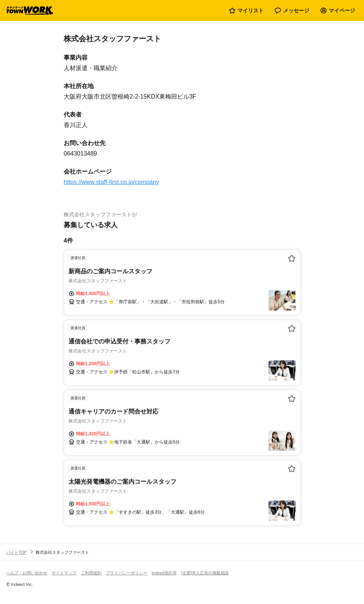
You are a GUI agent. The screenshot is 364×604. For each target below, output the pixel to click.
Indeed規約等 (164, 573)
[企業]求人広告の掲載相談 (205, 573)
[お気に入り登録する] (292, 258)
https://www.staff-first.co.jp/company (111, 182)
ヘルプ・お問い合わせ (27, 573)
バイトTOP (16, 552)
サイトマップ (64, 573)
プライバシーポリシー (127, 573)
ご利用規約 (91, 573)
